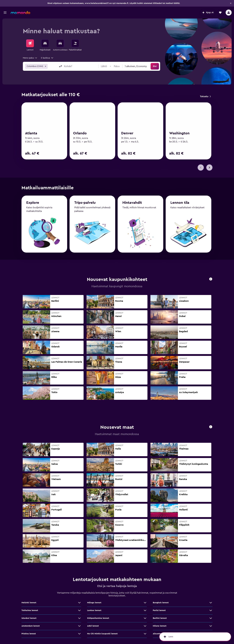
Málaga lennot (94, 603)
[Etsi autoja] (60, 43)
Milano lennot (160, 626)
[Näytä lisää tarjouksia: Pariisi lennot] (211, 610)
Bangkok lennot (161, 603)
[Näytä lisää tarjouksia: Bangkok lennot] (211, 603)
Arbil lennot (93, 626)
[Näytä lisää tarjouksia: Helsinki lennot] (79, 603)
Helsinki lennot (29, 603)
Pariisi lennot (159, 610)
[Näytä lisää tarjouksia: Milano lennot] (211, 626)
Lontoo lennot (94, 610)
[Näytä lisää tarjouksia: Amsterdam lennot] (79, 626)
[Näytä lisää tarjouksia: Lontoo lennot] (145, 610)
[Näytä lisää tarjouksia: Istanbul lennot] (79, 618)
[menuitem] (30, 45)
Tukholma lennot (30, 610)
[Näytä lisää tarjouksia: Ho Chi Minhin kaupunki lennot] (145, 634)
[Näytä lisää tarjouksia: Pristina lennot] (79, 634)
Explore (33, 203)
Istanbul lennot (29, 618)
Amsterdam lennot (31, 626)
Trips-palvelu (85, 203)
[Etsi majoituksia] (45, 43)
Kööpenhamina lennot (98, 618)
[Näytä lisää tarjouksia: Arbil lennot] (145, 626)
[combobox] (30, 58)
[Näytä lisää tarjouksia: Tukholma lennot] (79, 610)
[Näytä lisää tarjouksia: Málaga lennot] (145, 603)
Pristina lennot (29, 634)
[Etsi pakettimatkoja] (75, 43)
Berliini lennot (160, 618)
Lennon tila (180, 203)
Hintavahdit (132, 203)
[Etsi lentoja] (30, 43)
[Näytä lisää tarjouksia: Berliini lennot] (211, 618)
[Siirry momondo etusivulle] (20, 13)
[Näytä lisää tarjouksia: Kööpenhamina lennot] (145, 618)
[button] (231, 3)
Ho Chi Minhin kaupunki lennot (102, 634)
